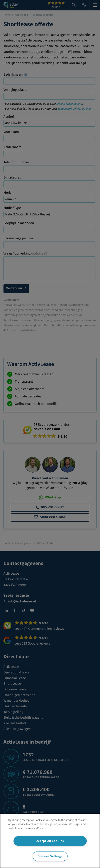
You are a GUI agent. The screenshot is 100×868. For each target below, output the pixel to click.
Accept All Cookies (50, 841)
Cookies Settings (50, 856)
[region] (50, 841)
